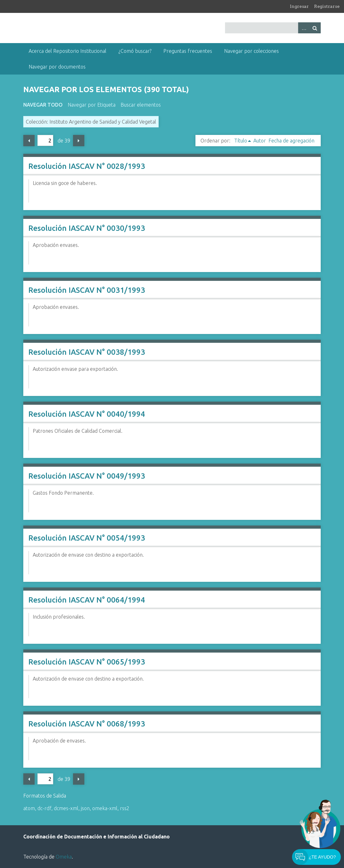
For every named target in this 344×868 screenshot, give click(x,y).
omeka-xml (105, 808)
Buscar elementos (141, 105)
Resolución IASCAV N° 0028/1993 (87, 166)
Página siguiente (79, 141)
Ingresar (299, 6)
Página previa (29, 141)
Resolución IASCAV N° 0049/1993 (87, 476)
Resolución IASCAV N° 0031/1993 (87, 290)
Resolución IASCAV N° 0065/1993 (87, 662)
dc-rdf (44, 808)
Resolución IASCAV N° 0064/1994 (87, 600)
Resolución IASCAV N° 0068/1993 (87, 724)
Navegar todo (43, 105)
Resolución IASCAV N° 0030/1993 (87, 228)
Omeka (64, 857)
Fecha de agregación (291, 141)
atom (29, 808)
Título (241, 141)
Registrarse (327, 6)
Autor (260, 141)
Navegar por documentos (57, 67)
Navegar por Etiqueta (92, 105)
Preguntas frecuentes (188, 51)
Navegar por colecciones (251, 51)
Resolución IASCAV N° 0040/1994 (87, 414)
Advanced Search (304, 28)
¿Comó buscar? (135, 51)
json (85, 808)
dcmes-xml (66, 808)
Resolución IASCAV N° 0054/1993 (87, 538)
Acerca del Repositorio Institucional (68, 51)
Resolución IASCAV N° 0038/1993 (87, 352)
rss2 (125, 808)
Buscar (315, 28)
